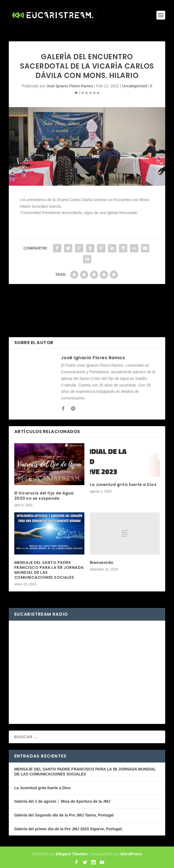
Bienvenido (102, 563)
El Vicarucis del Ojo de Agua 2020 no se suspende (44, 496)
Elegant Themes (72, 854)
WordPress (131, 854)
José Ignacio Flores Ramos (70, 86)
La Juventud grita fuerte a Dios (123, 485)
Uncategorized (134, 86)
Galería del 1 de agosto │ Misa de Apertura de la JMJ (62, 801)
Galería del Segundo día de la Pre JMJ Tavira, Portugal (64, 815)
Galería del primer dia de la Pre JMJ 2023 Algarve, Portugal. (69, 829)
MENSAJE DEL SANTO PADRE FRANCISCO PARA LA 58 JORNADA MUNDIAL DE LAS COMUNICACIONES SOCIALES (49, 570)
